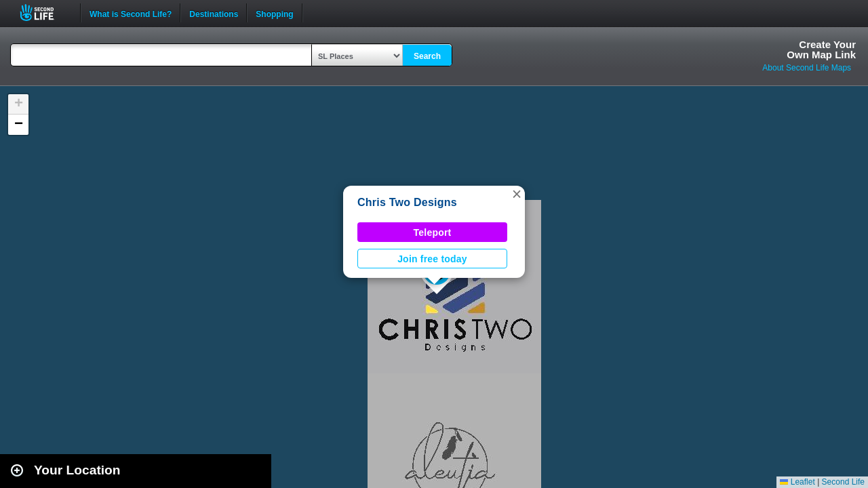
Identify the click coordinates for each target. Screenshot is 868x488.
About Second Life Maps (807, 68)
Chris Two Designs (407, 202)
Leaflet (797, 482)
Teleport (433, 232)
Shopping (274, 13)
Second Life (44, 13)
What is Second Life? (131, 13)
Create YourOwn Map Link (821, 49)
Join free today (432, 259)
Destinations (214, 13)
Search (427, 56)
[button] (517, 194)
